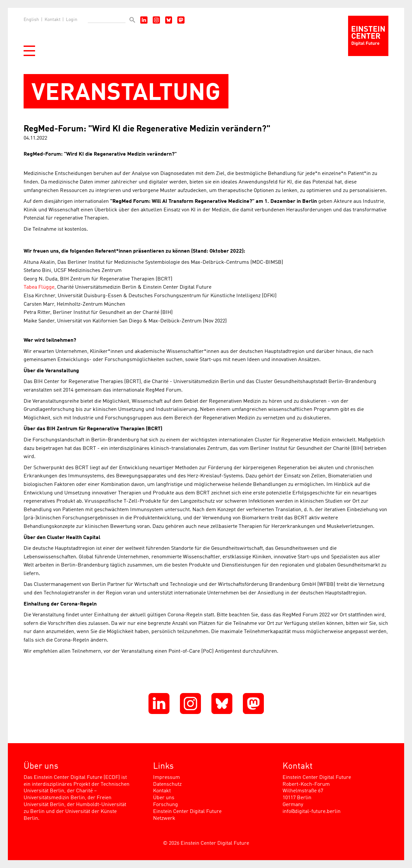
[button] (29, 51)
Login (72, 20)
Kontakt (53, 20)
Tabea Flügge (39, 287)
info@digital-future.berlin (312, 812)
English (31, 20)
